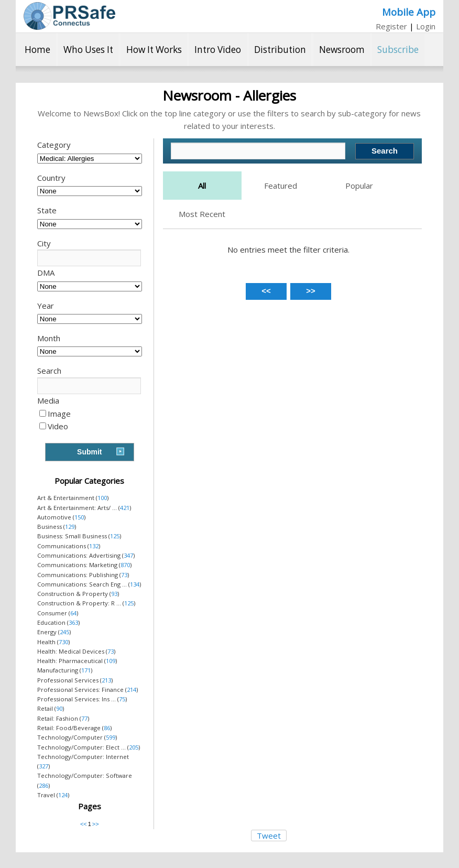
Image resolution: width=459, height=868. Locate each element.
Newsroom (342, 50)
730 (63, 642)
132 (94, 546)
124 (63, 795)
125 (115, 536)
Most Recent (202, 214)
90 (59, 708)
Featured (281, 186)
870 (125, 565)
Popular (359, 186)
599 (111, 737)
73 (124, 575)
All (202, 186)
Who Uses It (88, 50)
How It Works (154, 50)
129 (70, 527)
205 (134, 747)
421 (125, 508)
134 (135, 584)
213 (106, 680)
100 (102, 498)
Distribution (280, 50)
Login (426, 26)
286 (43, 785)
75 (122, 699)
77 (84, 718)
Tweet (269, 836)
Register (391, 26)
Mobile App (409, 12)
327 (43, 766)
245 (64, 632)
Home (37, 50)
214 (132, 690)
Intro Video (218, 50)
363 (73, 622)
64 (73, 613)
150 (79, 517)
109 (111, 661)
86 (107, 728)
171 (86, 670)
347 (128, 555)
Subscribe (398, 50)
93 (114, 594)
